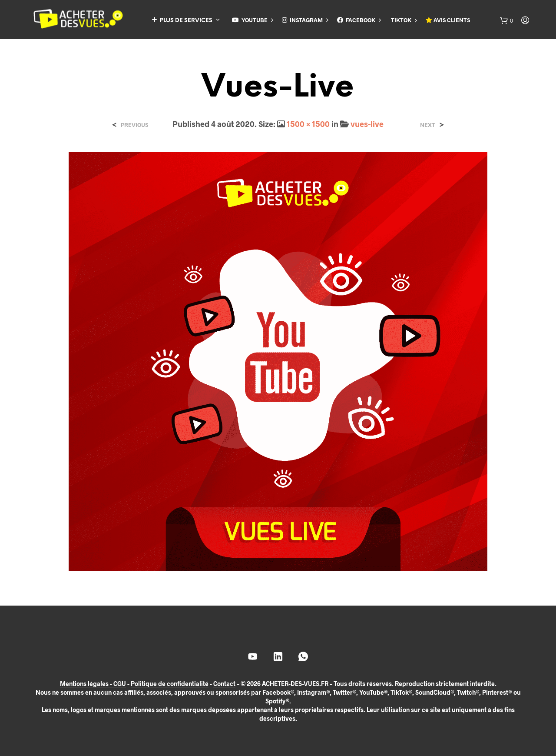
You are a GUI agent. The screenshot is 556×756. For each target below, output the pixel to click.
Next (428, 125)
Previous (134, 125)
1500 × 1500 (308, 124)
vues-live (367, 124)
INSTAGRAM (302, 20)
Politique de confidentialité (170, 684)
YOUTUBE (250, 20)
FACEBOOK (356, 20)
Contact (224, 684)
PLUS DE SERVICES (182, 20)
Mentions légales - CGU (93, 684)
